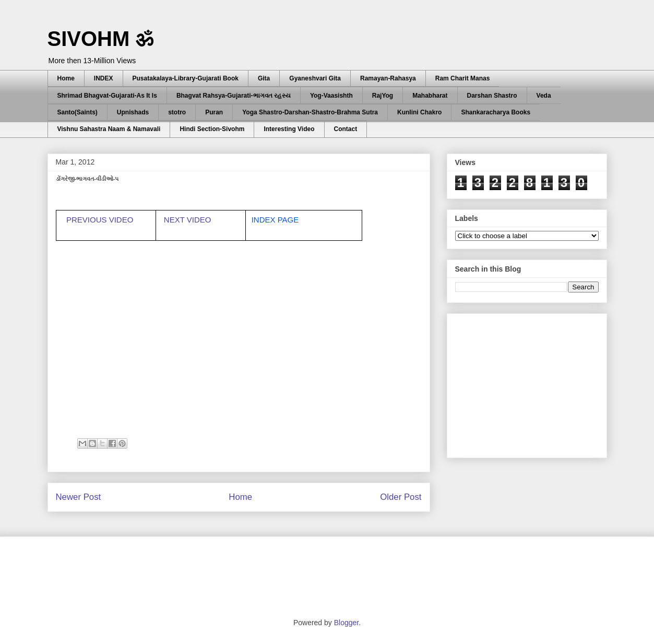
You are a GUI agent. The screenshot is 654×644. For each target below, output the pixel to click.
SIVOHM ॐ (101, 39)
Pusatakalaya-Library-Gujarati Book (186, 78)
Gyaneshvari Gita (315, 78)
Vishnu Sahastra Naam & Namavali (109, 129)
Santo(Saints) (78, 112)
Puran (214, 112)
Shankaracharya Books (496, 112)
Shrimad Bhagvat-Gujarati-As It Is (107, 96)
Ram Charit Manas (463, 78)
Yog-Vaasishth (331, 96)
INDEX (104, 78)
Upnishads (133, 112)
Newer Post (79, 497)
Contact (346, 129)
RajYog (383, 96)
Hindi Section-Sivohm (212, 129)
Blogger (346, 623)
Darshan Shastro (492, 96)
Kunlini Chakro (419, 112)
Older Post (401, 497)
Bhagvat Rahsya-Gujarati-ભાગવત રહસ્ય (234, 96)
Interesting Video (289, 129)
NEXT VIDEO (189, 220)
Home (66, 78)
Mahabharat (430, 96)
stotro (177, 112)
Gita (264, 78)
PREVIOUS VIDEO (100, 220)
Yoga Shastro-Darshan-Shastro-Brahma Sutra (310, 112)
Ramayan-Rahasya (388, 78)
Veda (544, 96)
